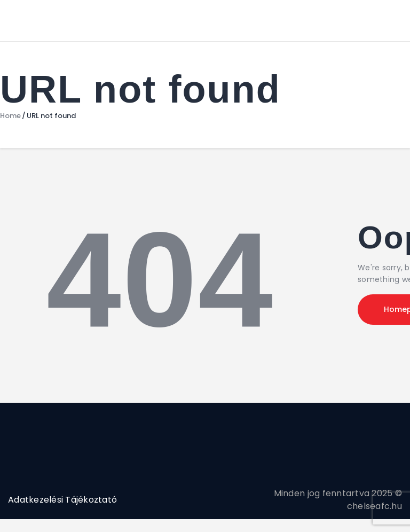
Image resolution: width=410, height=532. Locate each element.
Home (10, 116)
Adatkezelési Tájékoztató (62, 500)
